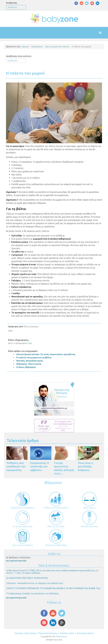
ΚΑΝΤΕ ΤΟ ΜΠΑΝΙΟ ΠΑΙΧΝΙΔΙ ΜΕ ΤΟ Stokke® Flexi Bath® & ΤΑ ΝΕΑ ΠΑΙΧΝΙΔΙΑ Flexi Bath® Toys (53, 588)
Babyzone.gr (61, 637)
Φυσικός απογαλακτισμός (30, 361)
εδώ (30, 343)
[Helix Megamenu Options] (103, 33)
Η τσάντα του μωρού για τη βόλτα (34, 357)
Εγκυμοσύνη (37, 47)
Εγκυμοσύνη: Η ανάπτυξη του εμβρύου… (40, 466)
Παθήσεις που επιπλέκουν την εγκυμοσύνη (16, 466)
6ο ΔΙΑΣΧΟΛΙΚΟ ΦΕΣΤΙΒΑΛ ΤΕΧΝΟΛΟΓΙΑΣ (27, 578)
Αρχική (25, 47)
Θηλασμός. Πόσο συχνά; (29, 364)
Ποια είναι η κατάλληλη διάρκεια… (85, 466)
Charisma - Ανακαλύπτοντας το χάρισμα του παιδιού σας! (35, 583)
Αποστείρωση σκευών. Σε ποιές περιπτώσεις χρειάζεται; (46, 354)
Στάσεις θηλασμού (26, 367)
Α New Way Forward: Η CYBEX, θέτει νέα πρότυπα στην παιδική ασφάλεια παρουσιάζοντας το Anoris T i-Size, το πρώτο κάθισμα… (52, 572)
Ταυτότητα (19, 633)
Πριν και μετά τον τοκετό (57, 47)
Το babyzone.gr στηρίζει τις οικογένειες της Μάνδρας (33, 593)
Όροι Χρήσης (31, 633)
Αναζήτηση (11, 3)
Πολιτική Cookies (67, 633)
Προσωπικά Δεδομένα (48, 633)
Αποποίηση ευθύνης (85, 633)
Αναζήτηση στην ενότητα (19, 56)
